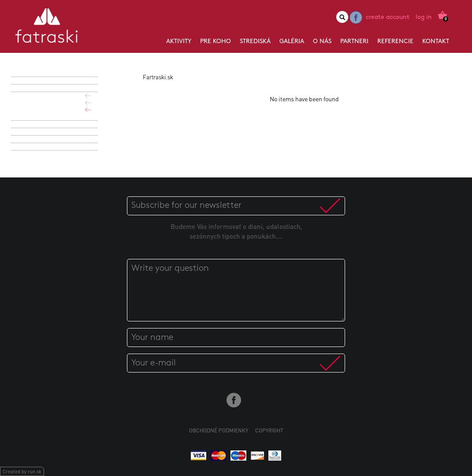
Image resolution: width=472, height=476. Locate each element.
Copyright (269, 430)
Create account (388, 17)
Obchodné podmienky (219, 430)
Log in (424, 17)
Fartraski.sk (158, 77)
